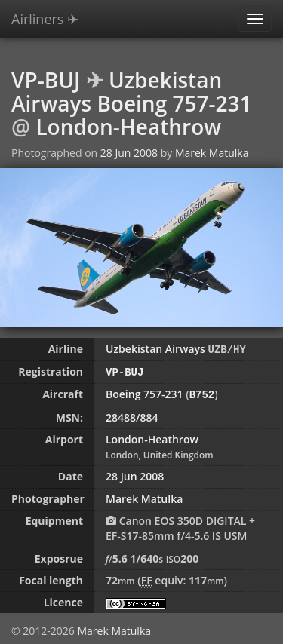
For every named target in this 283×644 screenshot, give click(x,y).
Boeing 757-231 (145, 393)
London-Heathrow (128, 127)
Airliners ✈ (45, 19)
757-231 (212, 103)
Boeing (132, 103)
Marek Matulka (212, 153)
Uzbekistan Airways (155, 349)
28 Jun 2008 (129, 153)
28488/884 (132, 415)
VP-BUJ (46, 80)
